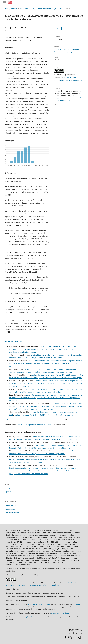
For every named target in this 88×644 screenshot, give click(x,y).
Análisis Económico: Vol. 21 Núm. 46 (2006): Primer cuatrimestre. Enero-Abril (44, 415)
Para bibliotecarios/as (12, 512)
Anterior (10, 420)
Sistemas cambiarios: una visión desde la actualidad (46, 389)
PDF (58, 28)
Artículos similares (14, 342)
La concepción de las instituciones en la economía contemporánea (51, 369)
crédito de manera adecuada (39, 605)
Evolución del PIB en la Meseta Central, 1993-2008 (56, 445)
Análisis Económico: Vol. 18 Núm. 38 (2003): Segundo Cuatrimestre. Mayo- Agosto (40, 372)
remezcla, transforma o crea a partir (33, 617)
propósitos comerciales (60, 613)
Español (8, 492)
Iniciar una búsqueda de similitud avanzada (34, 425)
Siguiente (77, 420)
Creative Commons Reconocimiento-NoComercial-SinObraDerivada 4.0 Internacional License (44, 584)
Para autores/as (10, 509)
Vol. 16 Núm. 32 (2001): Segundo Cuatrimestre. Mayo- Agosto (41, 9)
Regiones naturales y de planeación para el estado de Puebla (33, 459)
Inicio (6, 9)
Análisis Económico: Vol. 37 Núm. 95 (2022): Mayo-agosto (60, 378)
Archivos (14, 9)
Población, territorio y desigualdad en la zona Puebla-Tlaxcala (56, 437)
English (7, 488)
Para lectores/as (10, 506)
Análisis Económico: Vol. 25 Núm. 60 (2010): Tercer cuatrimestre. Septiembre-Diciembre (43, 439)
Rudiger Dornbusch (63, 451)
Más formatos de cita (63, 105)
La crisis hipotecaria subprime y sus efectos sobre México (53, 355)
